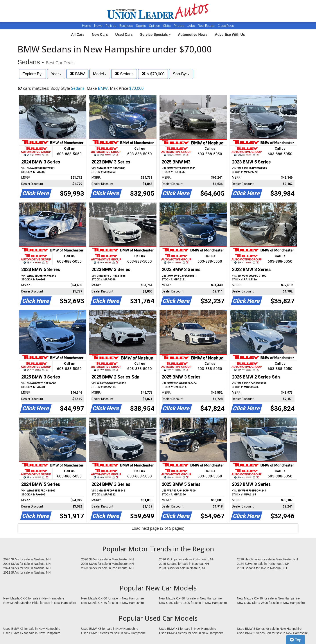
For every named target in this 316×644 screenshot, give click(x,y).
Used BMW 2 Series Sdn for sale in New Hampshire (272, 633)
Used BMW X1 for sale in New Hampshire (188, 629)
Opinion (155, 26)
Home (87, 26)
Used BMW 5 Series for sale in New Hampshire (113, 633)
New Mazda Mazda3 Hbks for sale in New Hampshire (40, 603)
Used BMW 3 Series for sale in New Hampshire (269, 629)
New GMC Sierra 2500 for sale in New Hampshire (271, 603)
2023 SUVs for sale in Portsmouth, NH (107, 568)
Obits (167, 26)
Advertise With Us (230, 35)
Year (56, 74)
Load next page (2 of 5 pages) (158, 528)
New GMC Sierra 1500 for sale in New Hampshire (193, 603)
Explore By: (32, 74)
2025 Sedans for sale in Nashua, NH (184, 564)
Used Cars (124, 35)
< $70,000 (153, 74)
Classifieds (226, 26)
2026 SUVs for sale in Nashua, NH (27, 559)
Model (100, 74)
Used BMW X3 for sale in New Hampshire (110, 629)
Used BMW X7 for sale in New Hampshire (32, 633)
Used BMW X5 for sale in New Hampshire (32, 629)
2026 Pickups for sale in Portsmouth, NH (187, 559)
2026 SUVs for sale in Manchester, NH (108, 559)
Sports (141, 26)
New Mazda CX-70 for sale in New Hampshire (113, 603)
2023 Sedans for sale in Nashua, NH (262, 568)
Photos (180, 26)
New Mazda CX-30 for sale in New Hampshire (190, 598)
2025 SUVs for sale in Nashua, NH (27, 564)
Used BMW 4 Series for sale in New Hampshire (191, 633)
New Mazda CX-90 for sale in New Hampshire (268, 598)
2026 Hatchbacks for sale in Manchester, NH (267, 559)
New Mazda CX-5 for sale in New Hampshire (34, 598)
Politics (111, 26)
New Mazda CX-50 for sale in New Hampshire (113, 598)
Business (127, 26)
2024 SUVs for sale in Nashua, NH (27, 568)
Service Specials (155, 35)
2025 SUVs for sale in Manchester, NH (108, 564)
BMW (77, 74)
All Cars (78, 35)
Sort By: (181, 74)
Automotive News (193, 35)
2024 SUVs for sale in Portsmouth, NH (263, 564)
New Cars (100, 35)
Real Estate (207, 26)
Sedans (124, 74)
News (98, 26)
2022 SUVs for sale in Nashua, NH (27, 572)
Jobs (192, 26)
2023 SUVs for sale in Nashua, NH (183, 568)
